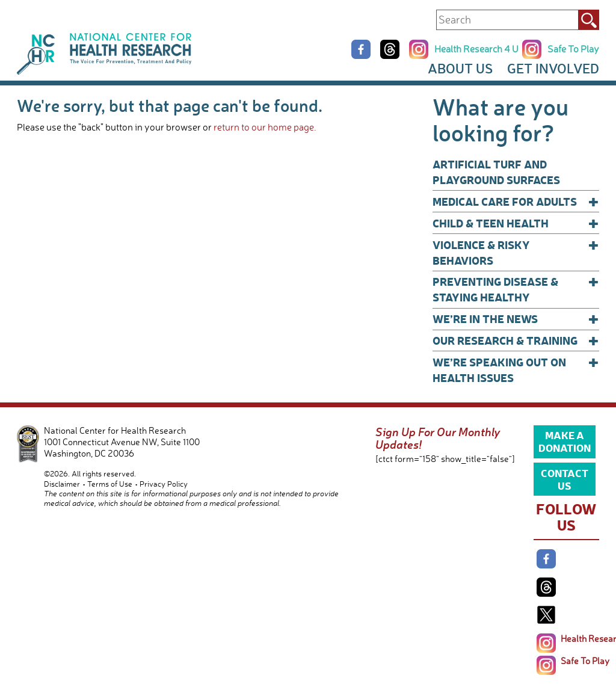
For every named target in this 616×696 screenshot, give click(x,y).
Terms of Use (110, 484)
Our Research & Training (516, 340)
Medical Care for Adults (516, 202)
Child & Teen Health (516, 223)
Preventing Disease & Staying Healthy (516, 289)
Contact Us (565, 479)
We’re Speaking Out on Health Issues (516, 370)
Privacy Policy (164, 484)
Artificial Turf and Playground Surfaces (496, 172)
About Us (460, 68)
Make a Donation (565, 441)
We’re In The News (516, 319)
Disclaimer (62, 484)
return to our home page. (265, 127)
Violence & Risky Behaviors (516, 252)
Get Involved (553, 68)
